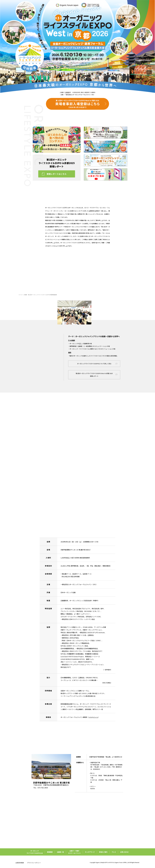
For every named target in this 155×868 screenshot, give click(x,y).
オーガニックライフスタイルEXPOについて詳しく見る (94, 364)
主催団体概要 (20, 863)
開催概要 (50, 852)
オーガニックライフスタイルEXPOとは (35, 852)
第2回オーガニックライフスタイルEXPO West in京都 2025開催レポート (94, 375)
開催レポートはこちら (57, 174)
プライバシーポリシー (34, 863)
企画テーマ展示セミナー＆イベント (74, 852)
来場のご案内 (103, 852)
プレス (114, 852)
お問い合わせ (124, 852)
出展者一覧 (60, 852)
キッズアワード (90, 852)
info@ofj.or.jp (93, 717)
